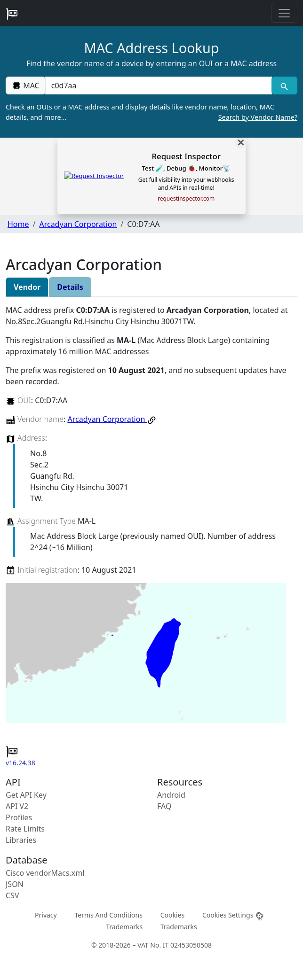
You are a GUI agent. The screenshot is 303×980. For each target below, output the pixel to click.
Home (18, 224)
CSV (12, 895)
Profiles (19, 817)
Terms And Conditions (108, 914)
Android (171, 795)
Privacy (46, 914)
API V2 (17, 806)
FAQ (164, 806)
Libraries (21, 840)
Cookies (172, 914)
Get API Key (26, 795)
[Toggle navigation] (284, 13)
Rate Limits (25, 829)
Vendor (27, 287)
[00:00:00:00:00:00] (159, 86)
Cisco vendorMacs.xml (45, 873)
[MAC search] (284, 86)
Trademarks (124, 927)
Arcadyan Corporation (78, 224)
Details (70, 287)
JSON (15, 884)
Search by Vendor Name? (258, 117)
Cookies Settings (233, 915)
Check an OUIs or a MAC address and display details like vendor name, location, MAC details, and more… (151, 112)
